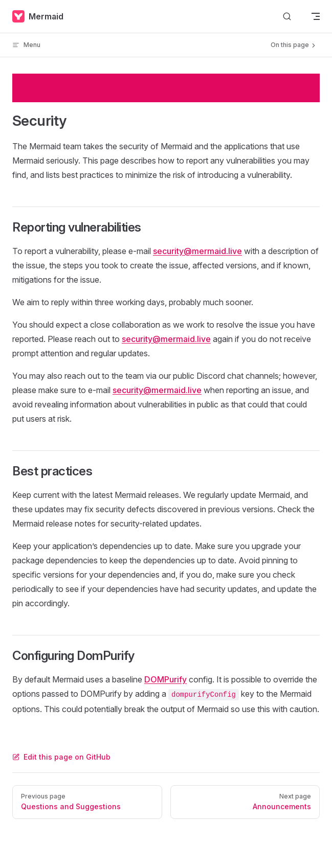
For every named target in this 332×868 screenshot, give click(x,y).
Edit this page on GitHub (61, 757)
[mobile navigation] (316, 16)
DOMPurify (165, 679)
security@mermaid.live (197, 251)
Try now (292, 88)
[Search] (287, 17)
